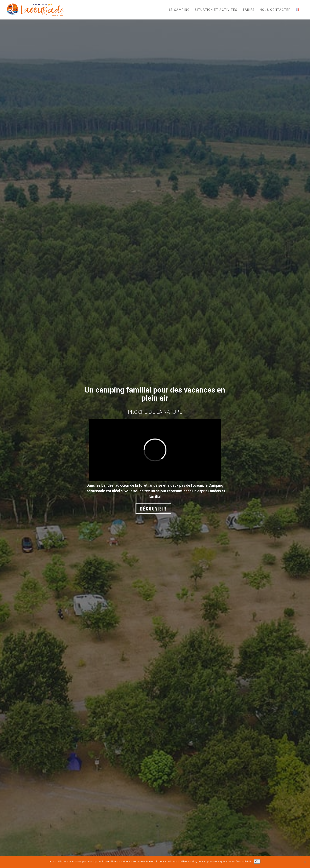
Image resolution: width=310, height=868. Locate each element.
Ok (257, 861)
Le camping (179, 10)
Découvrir (153, 509)
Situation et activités (216, 10)
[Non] (305, 862)
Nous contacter (275, 10)
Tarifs (249, 10)
